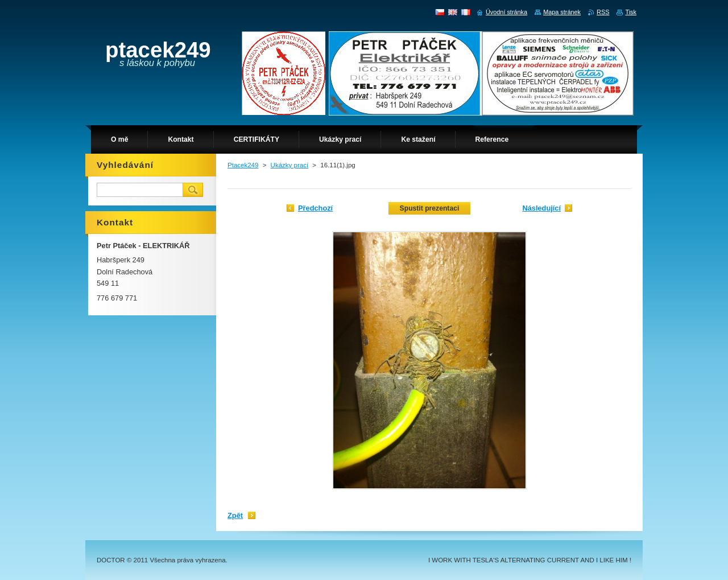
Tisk (631, 12)
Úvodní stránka (506, 12)
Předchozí (315, 208)
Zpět (235, 515)
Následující (541, 208)
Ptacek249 (243, 165)
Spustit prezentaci (430, 208)
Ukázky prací (290, 165)
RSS (603, 12)
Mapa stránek (562, 12)
